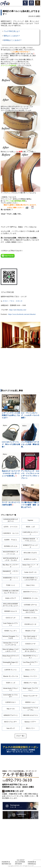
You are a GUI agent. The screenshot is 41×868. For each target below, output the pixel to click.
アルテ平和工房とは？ (12, 31)
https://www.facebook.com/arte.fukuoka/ (22, 314)
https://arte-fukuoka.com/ (18, 310)
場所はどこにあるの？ (12, 36)
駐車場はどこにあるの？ (13, 40)
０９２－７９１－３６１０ (13, 301)
